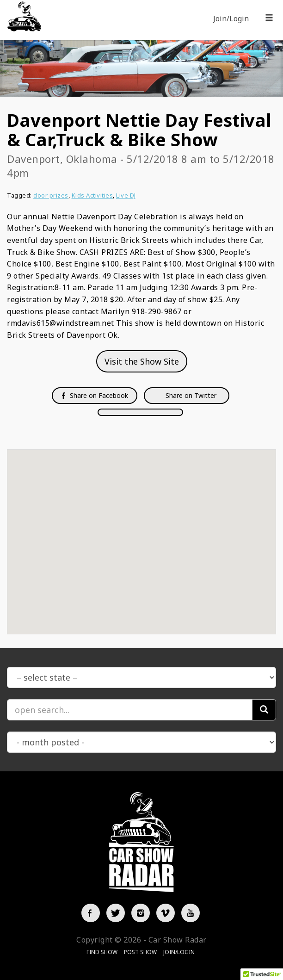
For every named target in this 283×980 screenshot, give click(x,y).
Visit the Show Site (142, 361)
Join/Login (231, 19)
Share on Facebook (95, 395)
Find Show (102, 952)
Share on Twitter (190, 395)
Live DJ (126, 195)
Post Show (140, 952)
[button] (141, 533)
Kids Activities (92, 195)
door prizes (51, 195)
